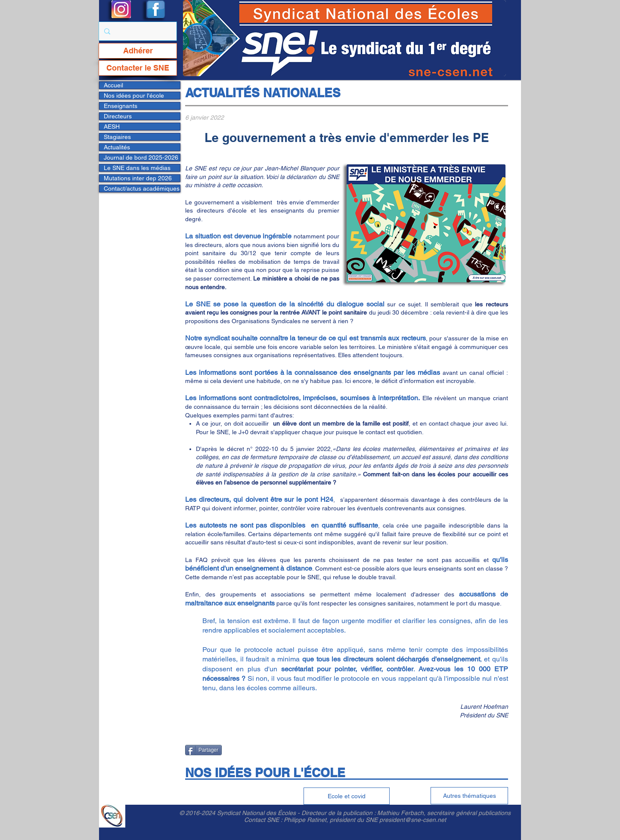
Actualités (117, 147)
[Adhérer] (138, 51)
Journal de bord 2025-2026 (141, 157)
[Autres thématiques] (469, 796)
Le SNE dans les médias (137, 168)
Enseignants (121, 106)
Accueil (113, 85)
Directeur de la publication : (339, 813)
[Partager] (203, 750)
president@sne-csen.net (413, 820)
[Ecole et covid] (347, 796)
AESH (112, 127)
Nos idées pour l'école (134, 96)
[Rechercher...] (137, 31)
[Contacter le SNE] (138, 68)
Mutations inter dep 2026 (138, 178)
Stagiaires (117, 137)
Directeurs (118, 116)
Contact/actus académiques (142, 188)
